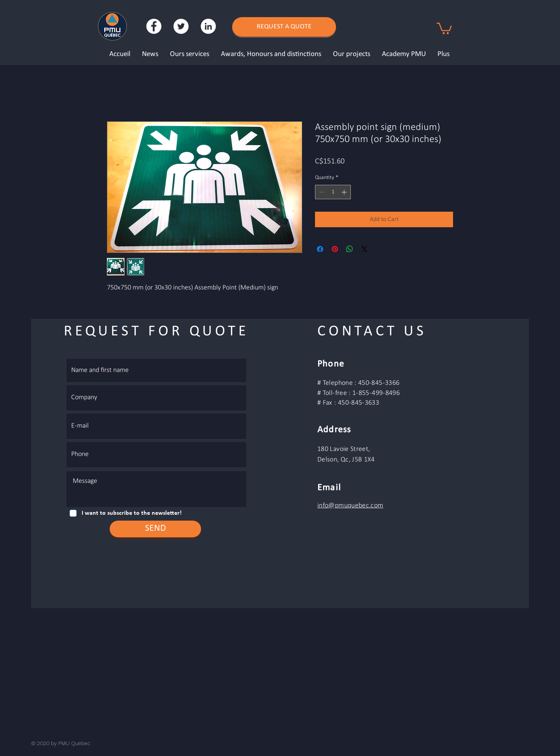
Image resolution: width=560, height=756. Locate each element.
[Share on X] (364, 249)
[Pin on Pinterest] (335, 249)
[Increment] (345, 192)
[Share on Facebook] (320, 249)
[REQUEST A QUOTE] (284, 27)
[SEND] (155, 529)
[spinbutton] (333, 192)
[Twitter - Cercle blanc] (181, 26)
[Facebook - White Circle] (154, 26)
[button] (444, 28)
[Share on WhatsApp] (350, 249)
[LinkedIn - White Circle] (208, 26)
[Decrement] (321, 192)
